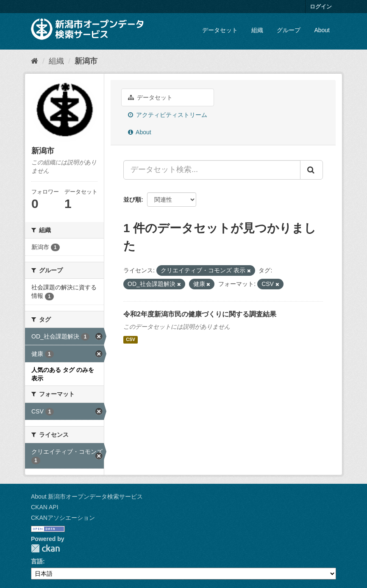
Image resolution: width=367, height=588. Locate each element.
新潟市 (86, 61)
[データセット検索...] (212, 170)
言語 (37, 561)
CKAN (45, 548)
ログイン (321, 7)
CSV (131, 340)
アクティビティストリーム (168, 115)
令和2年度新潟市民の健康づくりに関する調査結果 (200, 314)
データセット (220, 30)
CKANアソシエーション (63, 518)
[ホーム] (35, 61)
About (322, 30)
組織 (257, 30)
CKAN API (45, 507)
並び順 (132, 200)
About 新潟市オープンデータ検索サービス (87, 496)
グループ (289, 30)
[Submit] (311, 170)
